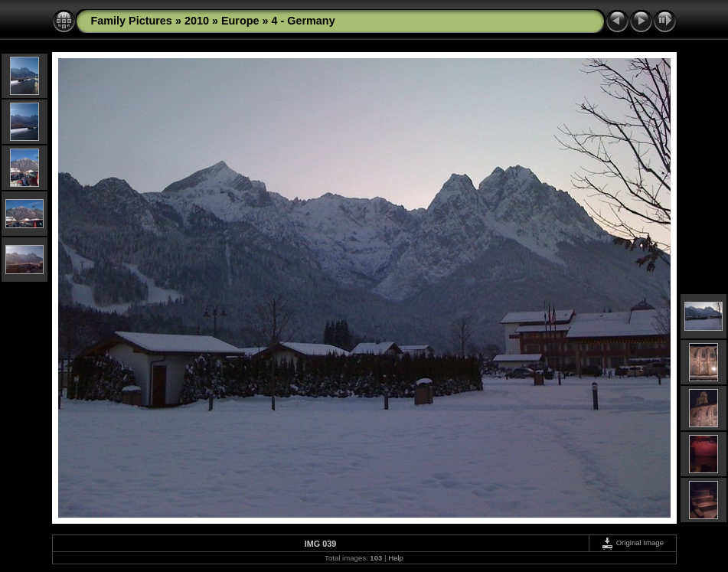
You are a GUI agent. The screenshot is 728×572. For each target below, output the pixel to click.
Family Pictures (132, 21)
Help (396, 558)
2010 (197, 21)
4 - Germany (303, 21)
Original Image (632, 543)
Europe (240, 21)
